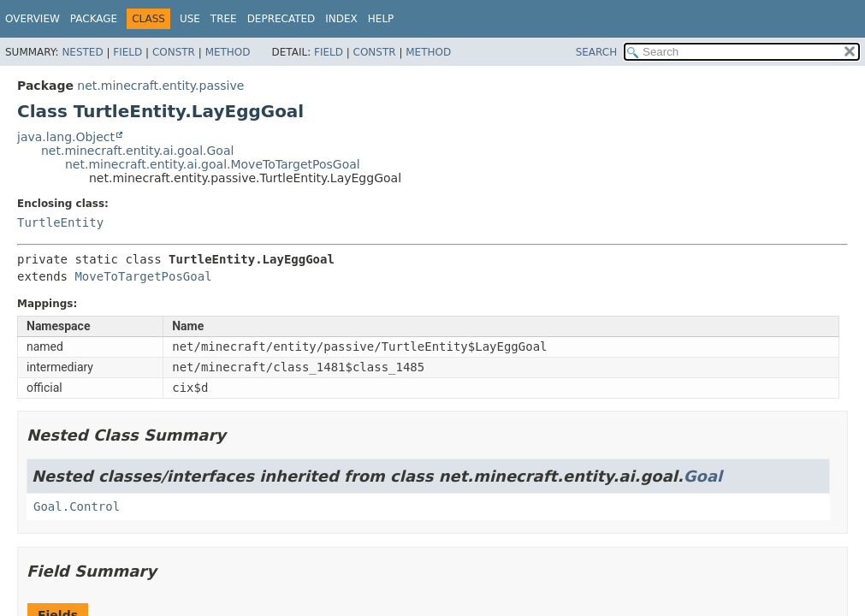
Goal (703, 476)
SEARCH (597, 52)
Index (341, 19)
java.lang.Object (66, 137)
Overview (33, 19)
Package (94, 19)
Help (381, 19)
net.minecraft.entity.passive (160, 86)
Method (228, 52)
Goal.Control (77, 506)
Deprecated (281, 19)
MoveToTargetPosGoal (143, 276)
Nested (82, 52)
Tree (224, 19)
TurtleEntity (60, 222)
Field (127, 52)
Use (190, 19)
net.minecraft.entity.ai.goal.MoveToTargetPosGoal (213, 164)
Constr (174, 52)
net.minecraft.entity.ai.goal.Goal (137, 151)
